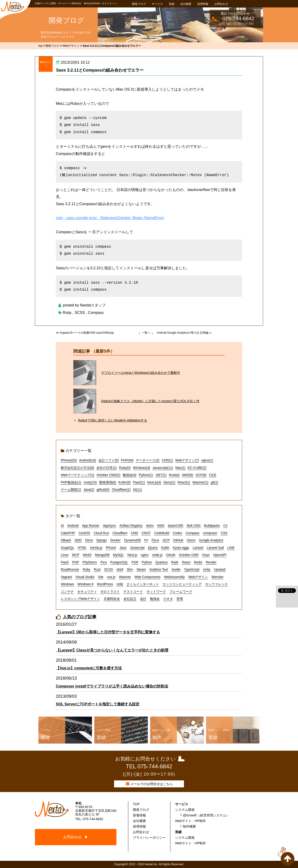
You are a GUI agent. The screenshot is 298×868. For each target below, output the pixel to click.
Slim (130, 569)
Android (73, 526)
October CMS (189, 555)
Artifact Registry (131, 526)
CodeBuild (162, 533)
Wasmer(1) (201, 482)
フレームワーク (181, 592)
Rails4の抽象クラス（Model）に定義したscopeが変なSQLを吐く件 (150, 401)
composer (210, 533)
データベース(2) (147, 460)
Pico (103, 562)
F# (146, 540)
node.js (157, 555)
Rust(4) (174, 475)
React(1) (184, 482)
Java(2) (89, 490)
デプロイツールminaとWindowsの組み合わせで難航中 (141, 373)
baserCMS (176, 526)
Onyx (206, 555)
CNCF (146, 533)
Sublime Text (159, 569)
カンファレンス (217, 584)
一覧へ (146, 333)
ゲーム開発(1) (71, 490)
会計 (143, 599)
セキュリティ (87, 592)
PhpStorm (90, 562)
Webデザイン (46, 64)
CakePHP (68, 533)
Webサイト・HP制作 (190, 821)
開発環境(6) (108, 482)
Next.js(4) (154, 482)
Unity (207, 569)
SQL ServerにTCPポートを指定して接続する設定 (98, 704)
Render (211, 562)
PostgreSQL (119, 562)
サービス (157, 4)
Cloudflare (120, 533)
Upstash (220, 569)
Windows (67, 584)
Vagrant (66, 577)
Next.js (132, 555)
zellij (120, 584)
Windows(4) (142, 468)
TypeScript (192, 569)
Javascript (137, 548)
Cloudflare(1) (121, 490)
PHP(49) (127, 460)
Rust (97, 569)
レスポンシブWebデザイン (80, 599)
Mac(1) (180, 468)
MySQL (118, 555)
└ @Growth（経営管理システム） (205, 815)
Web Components (148, 577)
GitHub (178, 540)
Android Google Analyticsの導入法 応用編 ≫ (184, 333)
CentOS (84, 533)
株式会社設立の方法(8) (77, 468)
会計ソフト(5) (109, 460)
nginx (145, 555)
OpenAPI (220, 555)
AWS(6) (187, 475)
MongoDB (102, 555)
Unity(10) (90, 482)
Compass (96, 313)
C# (225, 526)
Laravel (198, 548)
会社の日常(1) (107, 468)
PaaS (65, 562)
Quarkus (161, 562)
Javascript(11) (163, 468)
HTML (82, 548)
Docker (115, 540)
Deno (89, 540)
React (186, 562)
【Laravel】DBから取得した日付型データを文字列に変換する (108, 632)
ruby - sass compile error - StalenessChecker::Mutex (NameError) (110, 218)
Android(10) (88, 460)
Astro (150, 526)
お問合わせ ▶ (76, 837)
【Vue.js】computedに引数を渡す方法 (89, 668)
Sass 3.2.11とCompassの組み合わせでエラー (100, 70)
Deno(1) (169, 482)
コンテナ (67, 592)
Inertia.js (96, 548)
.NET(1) (161, 475)
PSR (135, 562)
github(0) (103, 490)
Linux (65, 555)
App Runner (91, 526)
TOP (136, 804)
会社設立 (130, 599)
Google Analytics (211, 540)
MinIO (87, 555)
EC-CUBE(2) (197, 468)
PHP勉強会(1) (71, 482)
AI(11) (137, 490)
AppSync (109, 526)
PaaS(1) (139, 482)
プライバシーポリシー (149, 838)
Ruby (67, 313)
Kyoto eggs (181, 548)
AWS (161, 526)
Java (123, 548)
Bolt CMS (194, 526)
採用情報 (203, 4)
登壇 (180, 599)
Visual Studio (85, 577)
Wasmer (125, 577)
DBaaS (66, 540)
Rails (175, 562)
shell (120, 569)
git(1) (214, 482)
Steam (141, 569)
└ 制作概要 (188, 826)
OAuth (171, 555)
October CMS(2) (108, 475)
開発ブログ (139, 4)
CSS (224, 533)
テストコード (133, 592)
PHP (76, 562)
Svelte (176, 569)
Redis (198, 562)
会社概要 (186, 4)
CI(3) (212, 475)
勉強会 (155, 599)
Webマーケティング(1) (78, 475)
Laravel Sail (215, 548)
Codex (177, 533)
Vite (101, 577)
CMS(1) (167, 460)
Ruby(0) (125, 468)
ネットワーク (156, 592)
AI (62, 526)
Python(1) (146, 475)
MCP (76, 555)
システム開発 (185, 810)
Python (147, 562)
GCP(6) (201, 475)
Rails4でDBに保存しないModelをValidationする (113, 420)
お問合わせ (221, 4)
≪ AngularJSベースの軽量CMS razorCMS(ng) (85, 333)
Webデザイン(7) (187, 460)
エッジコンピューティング (182, 584)
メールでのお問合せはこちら (152, 784)
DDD (78, 540)
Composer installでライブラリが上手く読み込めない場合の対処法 (112, 686)
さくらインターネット (143, 584)
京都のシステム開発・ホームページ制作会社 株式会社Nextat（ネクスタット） (77, 3)
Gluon (191, 540)
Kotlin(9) (125, 482)
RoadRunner (70, 569)
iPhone (111, 548)
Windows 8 (85, 584)
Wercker (217, 577)
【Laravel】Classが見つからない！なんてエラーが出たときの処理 (112, 650)
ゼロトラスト (110, 592)
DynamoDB (132, 540)
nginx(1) (207, 460)
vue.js (111, 577)
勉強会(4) (130, 475)
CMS (134, 533)
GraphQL (68, 548)
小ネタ (168, 599)
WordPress (105, 584)
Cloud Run (101, 533)
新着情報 (139, 815)
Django (102, 540)
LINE (231, 548)
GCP (166, 540)
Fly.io (155, 540)
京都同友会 (112, 599)
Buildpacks (212, 526)
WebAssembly (174, 577)
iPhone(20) (69, 460)
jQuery (153, 548)
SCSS (80, 313)
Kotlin (165, 548)
